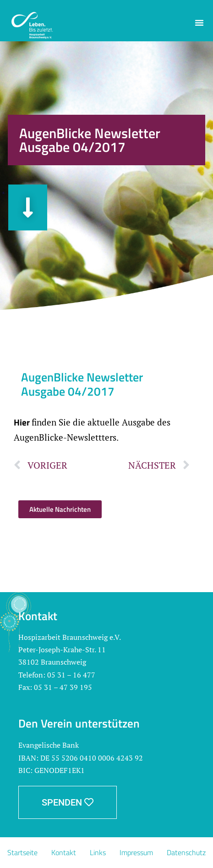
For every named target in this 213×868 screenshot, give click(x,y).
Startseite (22, 852)
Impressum (136, 852)
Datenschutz (186, 852)
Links (98, 852)
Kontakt (64, 852)
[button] (199, 22)
